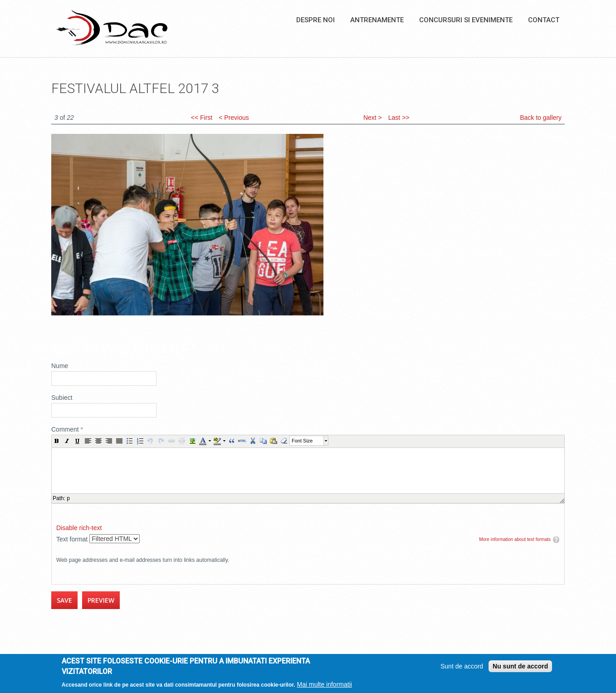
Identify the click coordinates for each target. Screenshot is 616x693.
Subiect (62, 398)
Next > (373, 118)
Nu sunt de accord (520, 666)
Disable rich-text (79, 528)
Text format (73, 539)
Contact (544, 20)
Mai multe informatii (325, 684)
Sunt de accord (462, 666)
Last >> (399, 118)
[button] (57, 441)
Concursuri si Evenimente (466, 20)
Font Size (302, 441)
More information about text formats (515, 539)
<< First (202, 118)
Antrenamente (377, 20)
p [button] (68, 498)
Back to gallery (541, 118)
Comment (67, 429)
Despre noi (315, 20)
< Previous (234, 118)
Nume (60, 366)
